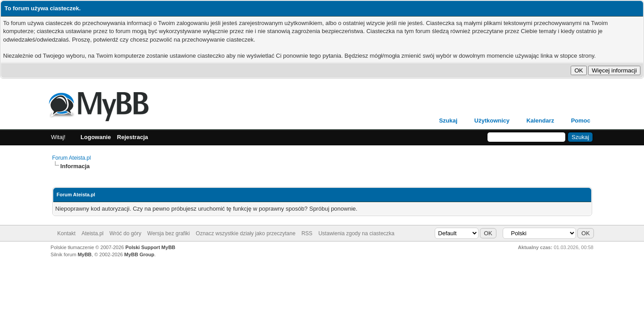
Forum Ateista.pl (72, 158)
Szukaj (448, 121)
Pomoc (581, 121)
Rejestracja (133, 137)
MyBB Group (139, 254)
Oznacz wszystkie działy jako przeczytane (246, 233)
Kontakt (66, 233)
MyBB (85, 254)
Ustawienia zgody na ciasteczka (356, 233)
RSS (307, 233)
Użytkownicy (492, 121)
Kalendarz (540, 121)
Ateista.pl (92, 233)
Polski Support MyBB (150, 247)
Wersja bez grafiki (168, 233)
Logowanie (96, 137)
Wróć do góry (125, 233)
